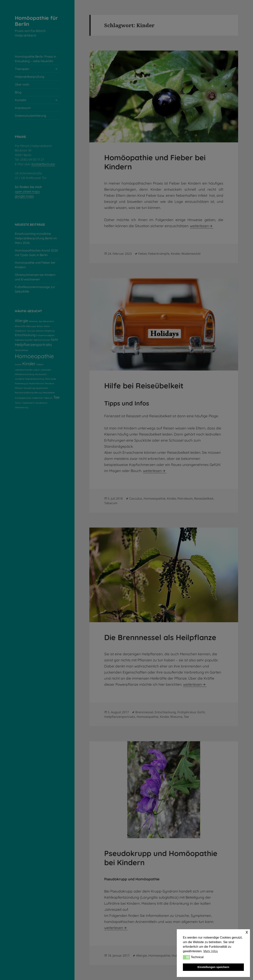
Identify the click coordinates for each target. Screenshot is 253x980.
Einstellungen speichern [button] (213, 967)
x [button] (247, 932)
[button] (186, 957)
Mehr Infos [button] (211, 951)
